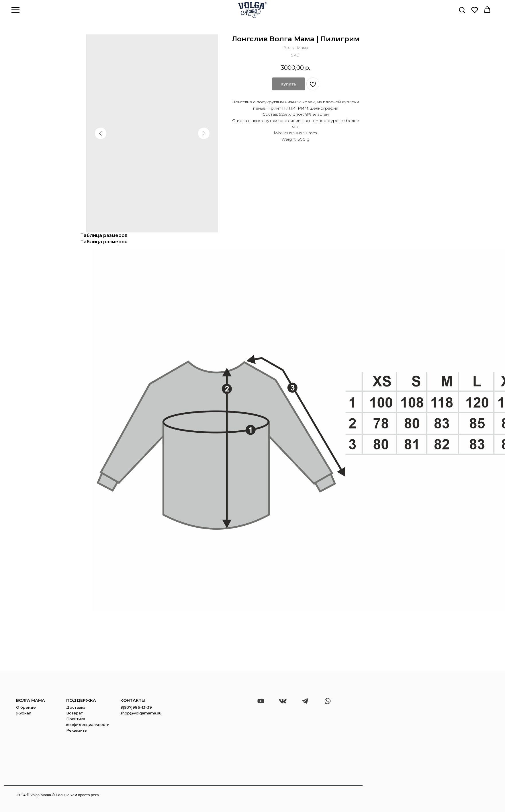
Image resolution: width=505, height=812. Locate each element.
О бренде (26, 707)
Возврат (75, 713)
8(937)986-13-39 (136, 707)
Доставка (76, 707)
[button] (462, 10)
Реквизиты (77, 730)
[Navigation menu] (15, 10)
